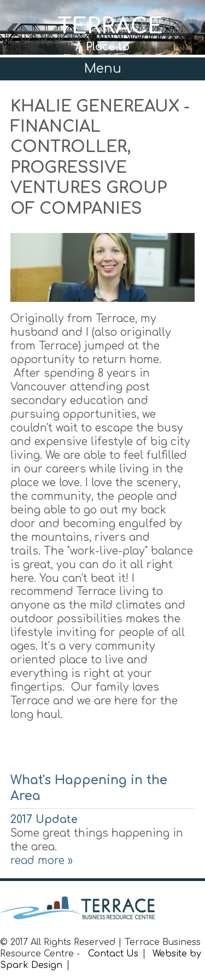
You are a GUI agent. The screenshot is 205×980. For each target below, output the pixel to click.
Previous (12, 33)
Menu (103, 69)
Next (194, 33)
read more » (42, 861)
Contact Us (113, 954)
